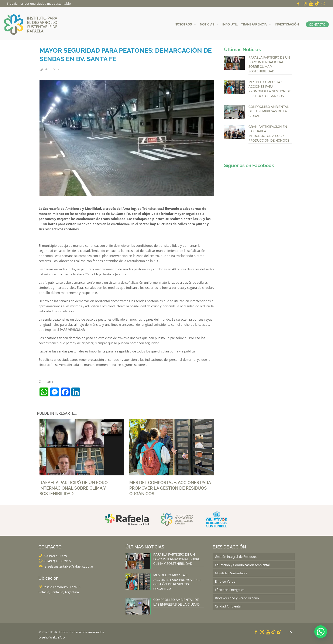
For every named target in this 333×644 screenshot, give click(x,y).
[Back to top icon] (290, 632)
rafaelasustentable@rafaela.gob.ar (68, 566)
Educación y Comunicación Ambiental (242, 565)
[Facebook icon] (298, 4)
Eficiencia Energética (230, 589)
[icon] (317, 4)
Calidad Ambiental (228, 606)
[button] (321, 632)
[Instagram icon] (305, 4)
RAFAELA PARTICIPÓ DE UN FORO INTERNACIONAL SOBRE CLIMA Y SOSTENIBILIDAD (74, 488)
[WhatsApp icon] (323, 4)
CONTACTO (317, 24)
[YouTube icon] (311, 4)
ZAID (61, 637)
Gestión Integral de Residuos (236, 556)
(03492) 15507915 (57, 561)
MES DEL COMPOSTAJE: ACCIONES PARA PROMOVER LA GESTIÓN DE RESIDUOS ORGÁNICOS (170, 488)
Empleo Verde (225, 581)
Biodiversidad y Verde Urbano (237, 598)
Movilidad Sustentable (231, 573)
